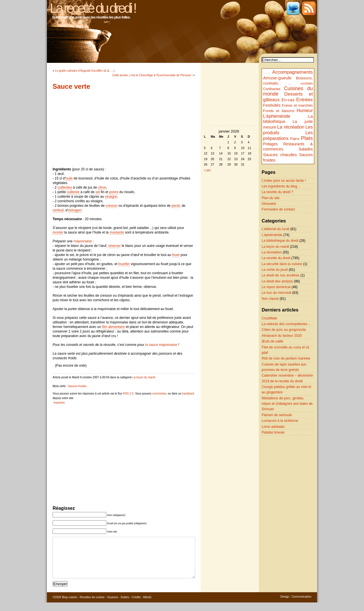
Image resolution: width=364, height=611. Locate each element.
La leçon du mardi (144, 377)
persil (176, 206)
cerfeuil (58, 210)
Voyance (112, 606)
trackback (188, 394)
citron (102, 187)
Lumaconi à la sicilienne (280, 421)
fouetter (124, 264)
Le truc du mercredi (276, 293)
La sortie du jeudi (275, 270)
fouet (176, 255)
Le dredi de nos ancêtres (281, 275)
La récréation (291, 127)
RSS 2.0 (128, 394)
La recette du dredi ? (277, 192)
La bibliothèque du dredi (280, 241)
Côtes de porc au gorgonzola (284, 330)
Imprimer (59, 403)
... (264, 73)
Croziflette (269, 318)
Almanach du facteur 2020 (282, 336)
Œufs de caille (272, 341)
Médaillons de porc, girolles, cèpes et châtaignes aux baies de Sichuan (287, 404)
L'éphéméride (277, 116)
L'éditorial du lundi (275, 229)
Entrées (305, 100)
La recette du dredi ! (93, 8)
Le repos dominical (276, 287)
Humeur (305, 110)
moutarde (117, 232)
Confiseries (272, 89)
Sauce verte (71, 86)
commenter (159, 394)
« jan (207, 170)
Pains (295, 139)
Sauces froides (77, 386)
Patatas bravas (273, 432)
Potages (270, 144)
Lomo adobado (273, 427)
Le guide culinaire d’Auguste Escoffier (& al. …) (85, 71)
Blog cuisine (69, 606)
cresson (111, 206)
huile (69, 178)
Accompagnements (292, 72)
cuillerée (73, 192)
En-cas (288, 100)
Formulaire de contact (278, 209)
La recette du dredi (276, 258)
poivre (114, 192)
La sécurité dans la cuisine (282, 264)
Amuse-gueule (277, 78)
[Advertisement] (124, 129)
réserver (114, 246)
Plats (307, 138)
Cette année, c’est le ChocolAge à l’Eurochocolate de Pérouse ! (152, 75)
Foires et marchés (297, 105)
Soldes (125, 606)
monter (58, 232)
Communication (302, 605)
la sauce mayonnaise (162, 345)
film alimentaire (113, 327)
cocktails (307, 83)
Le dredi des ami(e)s (277, 281)
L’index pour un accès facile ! (284, 181)
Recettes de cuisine (92, 606)
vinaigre (111, 197)
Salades (306, 149)
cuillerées (65, 187)
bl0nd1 (147, 606)
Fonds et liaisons (279, 111)
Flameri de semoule (277, 415)
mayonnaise (83, 241)
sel (98, 192)
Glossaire (269, 204)
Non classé (270, 299)
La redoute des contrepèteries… (286, 324)
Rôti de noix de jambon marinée (286, 358)
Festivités (272, 105)
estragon (75, 210)
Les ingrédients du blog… (281, 186)
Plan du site (271, 198)
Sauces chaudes (280, 155)
